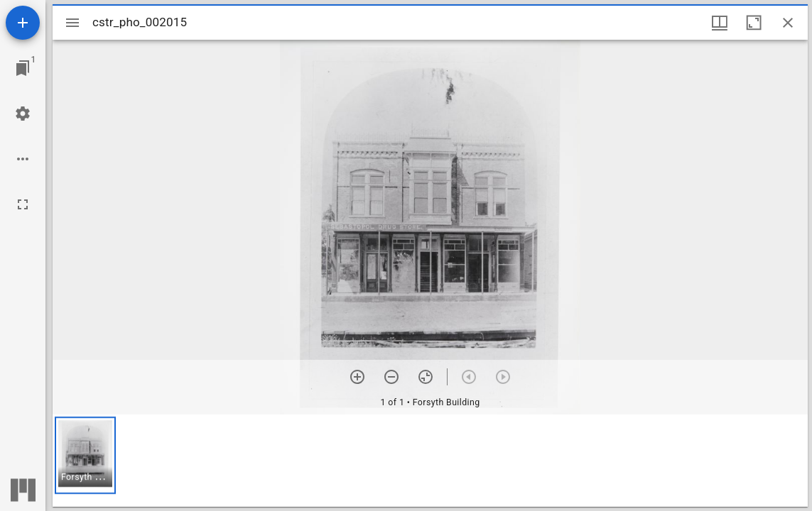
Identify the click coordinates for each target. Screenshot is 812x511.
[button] (85, 455)
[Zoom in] (357, 377)
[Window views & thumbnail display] (720, 23)
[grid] (430, 461)
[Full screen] (23, 204)
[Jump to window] (23, 68)
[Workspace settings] (23, 114)
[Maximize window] (754, 23)
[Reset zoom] (426, 377)
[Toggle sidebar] (72, 23)
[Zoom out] (391, 377)
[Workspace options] (23, 159)
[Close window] (788, 23)
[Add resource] (23, 23)
